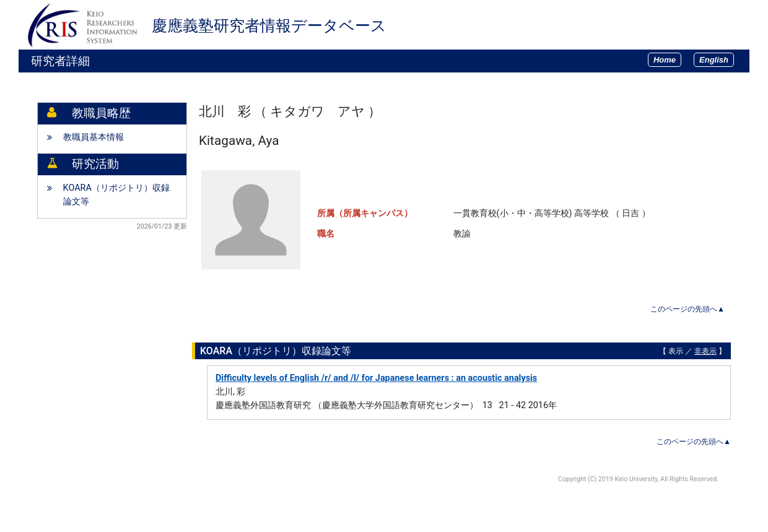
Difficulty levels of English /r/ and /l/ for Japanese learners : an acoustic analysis (376, 378)
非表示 (705, 351)
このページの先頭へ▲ (687, 309)
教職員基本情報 (94, 137)
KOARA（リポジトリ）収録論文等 (116, 195)
